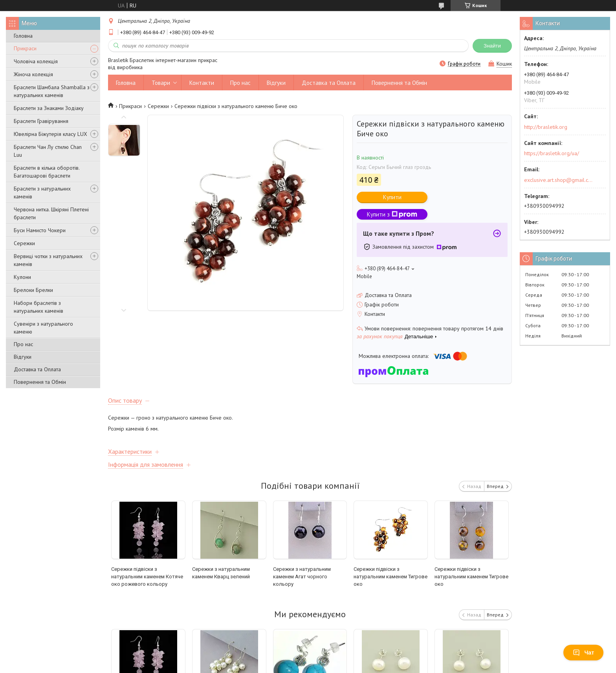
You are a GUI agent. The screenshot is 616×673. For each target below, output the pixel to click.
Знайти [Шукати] (492, 46)
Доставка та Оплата (37, 369)
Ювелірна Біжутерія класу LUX (50, 134)
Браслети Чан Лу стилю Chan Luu (48, 151)
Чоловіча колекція (36, 61)
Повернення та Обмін (40, 382)
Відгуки (23, 357)
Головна (23, 36)
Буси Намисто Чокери (40, 230)
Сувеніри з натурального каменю (43, 328)
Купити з (392, 214)
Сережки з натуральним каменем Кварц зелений (221, 573)
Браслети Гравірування (41, 121)
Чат (583, 653)
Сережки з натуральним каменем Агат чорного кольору (302, 577)
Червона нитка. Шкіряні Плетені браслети (51, 213)
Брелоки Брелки (33, 290)
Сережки (24, 243)
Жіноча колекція (33, 74)
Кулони (22, 277)
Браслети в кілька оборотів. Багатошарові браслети (47, 172)
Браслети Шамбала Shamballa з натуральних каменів (52, 91)
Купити (392, 197)
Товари (161, 83)
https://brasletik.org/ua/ (552, 153)
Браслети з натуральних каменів (42, 193)
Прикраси (25, 48)
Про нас (23, 344)
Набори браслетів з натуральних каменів (38, 307)
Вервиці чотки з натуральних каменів (48, 260)
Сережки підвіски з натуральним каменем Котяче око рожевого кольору (147, 577)
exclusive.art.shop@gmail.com (558, 180)
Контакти (202, 83)
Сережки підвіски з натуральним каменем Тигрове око (390, 577)
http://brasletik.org (546, 127)
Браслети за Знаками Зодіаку (49, 108)
